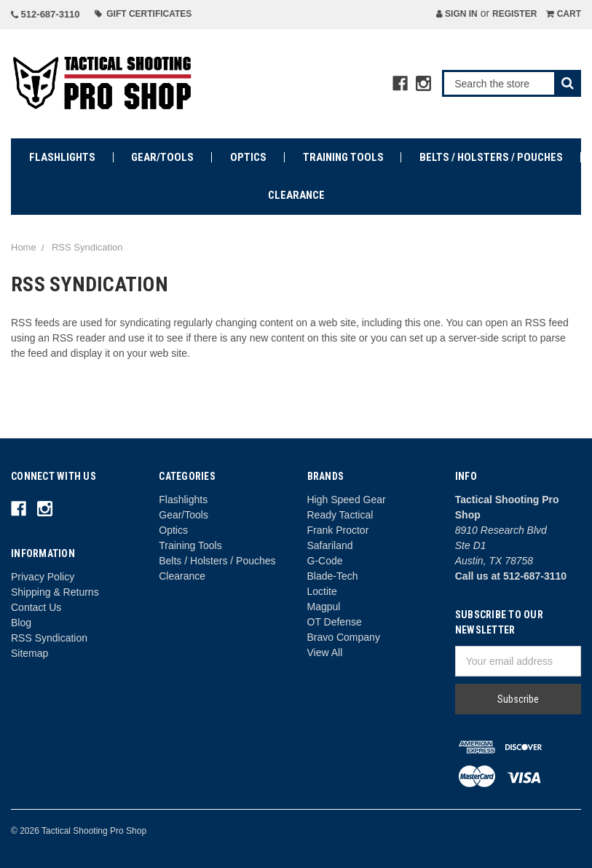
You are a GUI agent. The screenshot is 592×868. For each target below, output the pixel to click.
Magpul (324, 607)
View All (325, 652)
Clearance (296, 195)
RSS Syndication (49, 638)
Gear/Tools (162, 157)
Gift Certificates (143, 14)
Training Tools (343, 157)
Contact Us (36, 607)
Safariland (330, 545)
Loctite (322, 591)
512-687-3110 (46, 14)
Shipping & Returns (55, 592)
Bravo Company (344, 637)
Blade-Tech (333, 576)
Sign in (457, 14)
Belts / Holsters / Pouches (491, 157)
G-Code (325, 561)
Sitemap (29, 653)
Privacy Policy (43, 577)
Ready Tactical (340, 515)
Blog (21, 623)
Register (514, 14)
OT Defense (335, 622)
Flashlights (62, 157)
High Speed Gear (347, 500)
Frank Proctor (338, 530)
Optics (248, 157)
